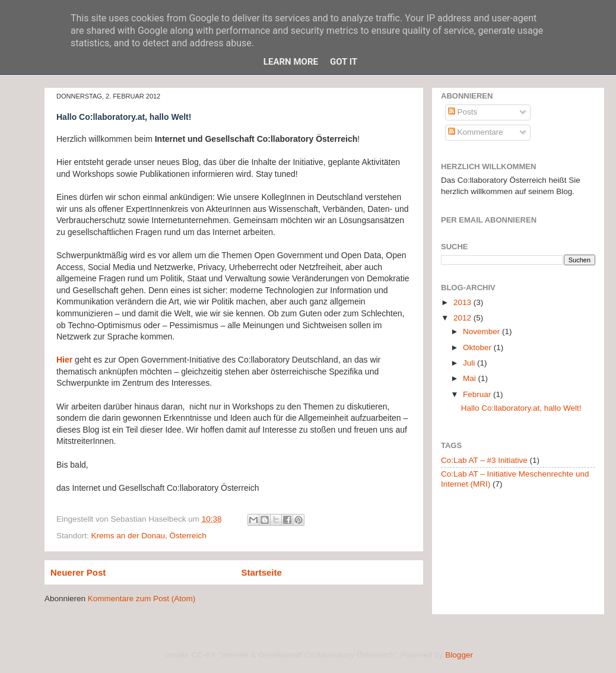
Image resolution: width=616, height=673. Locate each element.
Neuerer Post (78, 572)
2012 (463, 318)
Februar (478, 394)
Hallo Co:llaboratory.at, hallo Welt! (521, 408)
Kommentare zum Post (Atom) (142, 599)
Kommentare (476, 132)
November (482, 331)
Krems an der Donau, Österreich (149, 536)
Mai (471, 378)
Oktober (478, 347)
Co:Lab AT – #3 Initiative (484, 460)
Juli (470, 363)
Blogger (459, 655)
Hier (64, 360)
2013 (463, 302)
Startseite (262, 572)
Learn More (291, 62)
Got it (344, 62)
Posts (463, 112)
